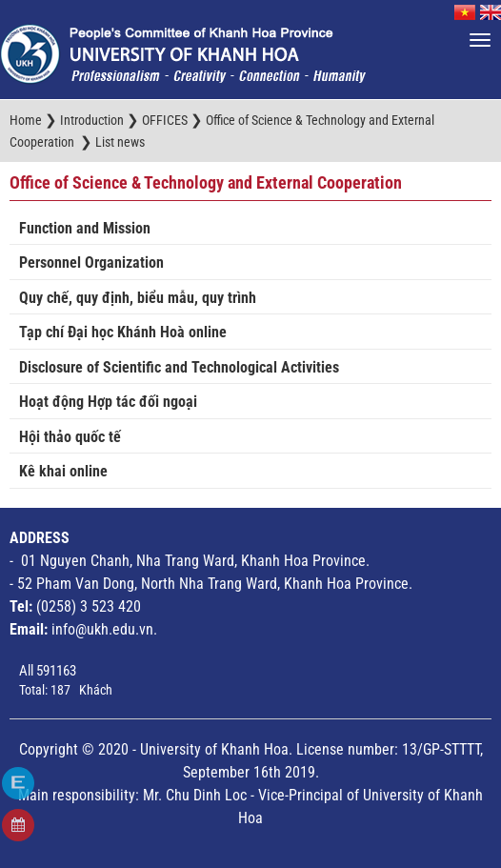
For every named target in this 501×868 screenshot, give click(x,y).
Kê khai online (63, 471)
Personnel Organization (91, 262)
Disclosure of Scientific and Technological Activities (179, 367)
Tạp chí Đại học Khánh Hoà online (123, 332)
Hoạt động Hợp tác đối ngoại (108, 402)
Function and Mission (85, 228)
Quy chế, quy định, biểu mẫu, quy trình (138, 298)
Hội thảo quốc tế (70, 437)
